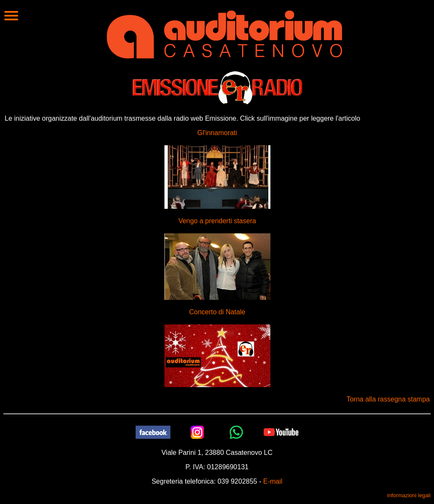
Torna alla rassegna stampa (388, 399)
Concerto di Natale (217, 312)
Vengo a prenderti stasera (217, 221)
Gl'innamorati (217, 133)
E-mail (273, 481)
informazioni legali (409, 495)
